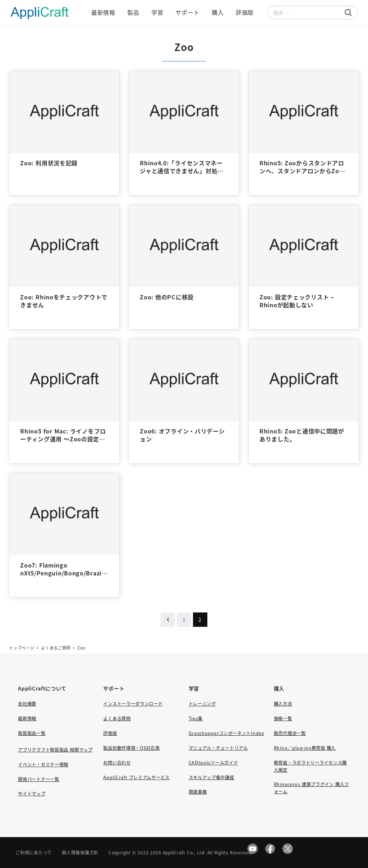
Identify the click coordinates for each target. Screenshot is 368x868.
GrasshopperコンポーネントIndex (226, 733)
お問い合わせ (117, 763)
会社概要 (27, 704)
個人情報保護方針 (80, 852)
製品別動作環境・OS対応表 (131, 748)
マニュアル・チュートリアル (218, 748)
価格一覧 (283, 718)
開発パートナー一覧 (38, 779)
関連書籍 (198, 792)
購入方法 (283, 704)
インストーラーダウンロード (133, 704)
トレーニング (202, 704)
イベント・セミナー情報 (43, 764)
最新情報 (27, 718)
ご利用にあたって (34, 852)
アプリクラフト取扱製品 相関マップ (55, 750)
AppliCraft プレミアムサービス (136, 777)
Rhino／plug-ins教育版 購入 (305, 748)
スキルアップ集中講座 (211, 777)
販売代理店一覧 (290, 733)
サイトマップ (32, 794)
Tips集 (196, 718)
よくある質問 (117, 718)
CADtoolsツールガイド (213, 763)
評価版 (110, 733)
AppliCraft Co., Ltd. (184, 852)
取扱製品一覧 (32, 733)
